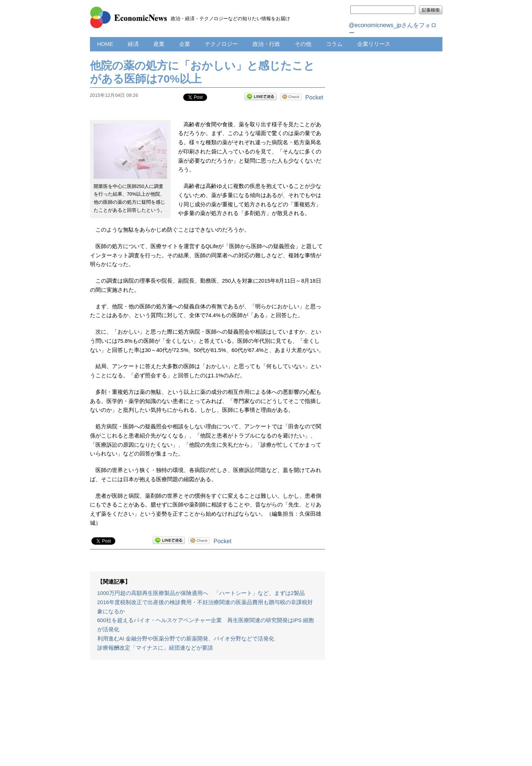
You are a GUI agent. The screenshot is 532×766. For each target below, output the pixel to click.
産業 (159, 44)
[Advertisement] (207, 716)
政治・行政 (266, 44)
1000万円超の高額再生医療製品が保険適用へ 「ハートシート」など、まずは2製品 (201, 593)
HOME (105, 44)
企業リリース (374, 44)
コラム (334, 44)
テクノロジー (221, 44)
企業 (185, 44)
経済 (133, 44)
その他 (303, 44)
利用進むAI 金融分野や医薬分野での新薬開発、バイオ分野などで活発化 (186, 639)
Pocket (314, 97)
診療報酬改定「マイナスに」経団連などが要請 (155, 648)
